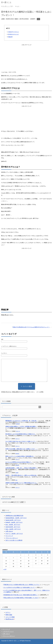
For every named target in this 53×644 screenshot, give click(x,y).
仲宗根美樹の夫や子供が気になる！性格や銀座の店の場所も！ (21, 595)
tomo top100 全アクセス (13, 529)
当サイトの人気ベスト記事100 (14, 540)
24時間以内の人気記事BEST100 (14, 516)
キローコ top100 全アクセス (14, 534)
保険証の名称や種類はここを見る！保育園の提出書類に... (21, 427)
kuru (16, 480)
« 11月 (5, 569)
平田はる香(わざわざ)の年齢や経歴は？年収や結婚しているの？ (21, 598)
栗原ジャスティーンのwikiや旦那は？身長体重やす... (20, 456)
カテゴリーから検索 (8, 502)
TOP (8, 6)
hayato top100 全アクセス (13, 520)
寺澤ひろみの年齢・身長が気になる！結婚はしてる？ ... (21, 449)
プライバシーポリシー (12, 538)
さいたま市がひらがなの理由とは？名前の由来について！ (19, 587)
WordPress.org (10, 619)
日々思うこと (6, 2)
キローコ (18, 431)
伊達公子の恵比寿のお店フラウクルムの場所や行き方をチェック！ (31, 327)
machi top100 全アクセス (13, 527)
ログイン (8, 612)
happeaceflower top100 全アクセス (16, 518)
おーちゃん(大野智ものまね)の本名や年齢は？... (19, 462)
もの (38, 19)
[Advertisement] (26, 57)
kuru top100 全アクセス (13, 525)
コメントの (10, 617)
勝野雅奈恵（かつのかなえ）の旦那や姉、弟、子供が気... (21, 421)
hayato (17, 473)
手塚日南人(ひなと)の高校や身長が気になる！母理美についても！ (22, 585)
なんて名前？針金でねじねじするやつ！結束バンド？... (21, 441)
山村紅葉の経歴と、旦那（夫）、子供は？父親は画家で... (21, 468)
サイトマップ (9, 536)
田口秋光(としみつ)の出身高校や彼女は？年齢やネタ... (21, 434)
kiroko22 (18, 424)
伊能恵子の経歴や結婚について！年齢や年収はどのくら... (21, 483)
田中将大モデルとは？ (14, 34)
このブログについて (8, 632)
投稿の (9, 615)
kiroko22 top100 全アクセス (14, 522)
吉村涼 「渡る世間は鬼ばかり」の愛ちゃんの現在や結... (21, 475)
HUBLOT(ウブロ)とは (13, 32)
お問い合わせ (9, 531)
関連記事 (10, 37)
